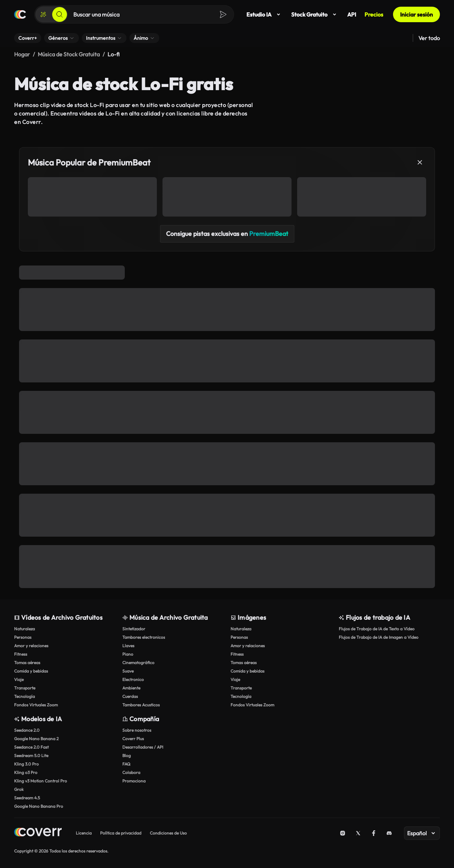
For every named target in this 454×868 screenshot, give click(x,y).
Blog (127, 755)
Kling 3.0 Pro (26, 764)
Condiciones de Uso (168, 833)
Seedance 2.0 (27, 730)
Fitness (21, 654)
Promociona (134, 781)
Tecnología (24, 696)
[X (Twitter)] (358, 833)
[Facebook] (374, 833)
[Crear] (43, 14)
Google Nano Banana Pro (39, 806)
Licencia (84, 833)
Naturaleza (24, 629)
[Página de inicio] (20, 14)
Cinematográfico (138, 663)
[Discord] (389, 833)
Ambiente (131, 688)
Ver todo (429, 38)
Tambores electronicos (144, 637)
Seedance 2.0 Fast (31, 747)
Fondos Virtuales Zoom (36, 705)
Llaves (128, 646)
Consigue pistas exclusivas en (227, 234)
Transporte (25, 688)
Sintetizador (134, 629)
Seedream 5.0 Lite (31, 755)
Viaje (19, 679)
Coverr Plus (133, 739)
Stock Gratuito (315, 14)
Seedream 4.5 (27, 798)
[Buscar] (60, 14)
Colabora (131, 772)
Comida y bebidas (31, 671)
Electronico (133, 679)
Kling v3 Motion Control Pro (41, 781)
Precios (374, 14)
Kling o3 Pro (26, 772)
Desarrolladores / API (143, 747)
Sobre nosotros (137, 730)
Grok (19, 789)
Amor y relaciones (31, 646)
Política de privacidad (121, 833)
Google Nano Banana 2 (36, 739)
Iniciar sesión (416, 14)
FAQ (126, 764)
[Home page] (38, 833)
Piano (128, 654)
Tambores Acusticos (141, 705)
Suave (128, 671)
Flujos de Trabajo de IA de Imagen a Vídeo (379, 637)
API (352, 14)
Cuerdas (130, 696)
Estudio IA (265, 14)
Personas (23, 637)
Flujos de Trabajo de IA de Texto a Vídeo (377, 629)
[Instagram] (343, 833)
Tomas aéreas (27, 663)
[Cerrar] (420, 162)
